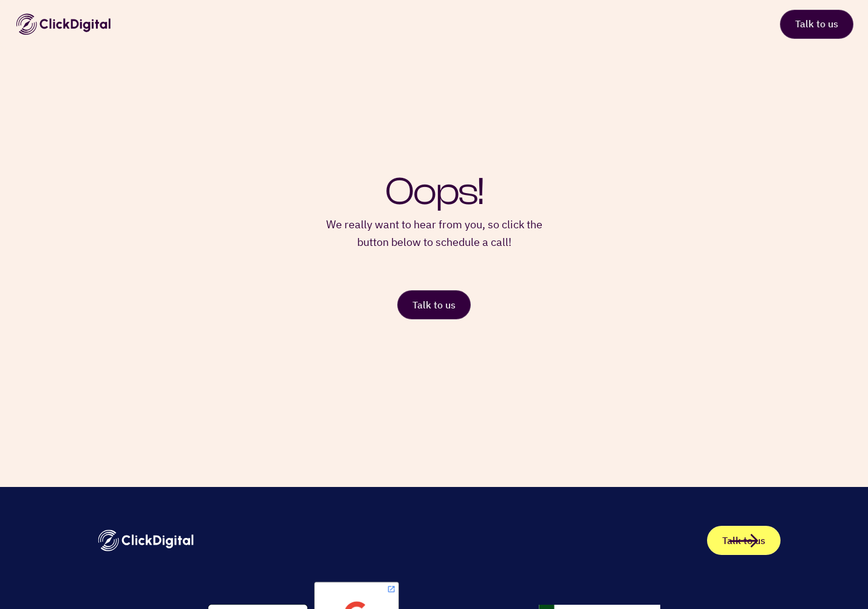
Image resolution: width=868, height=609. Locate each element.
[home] (63, 24)
